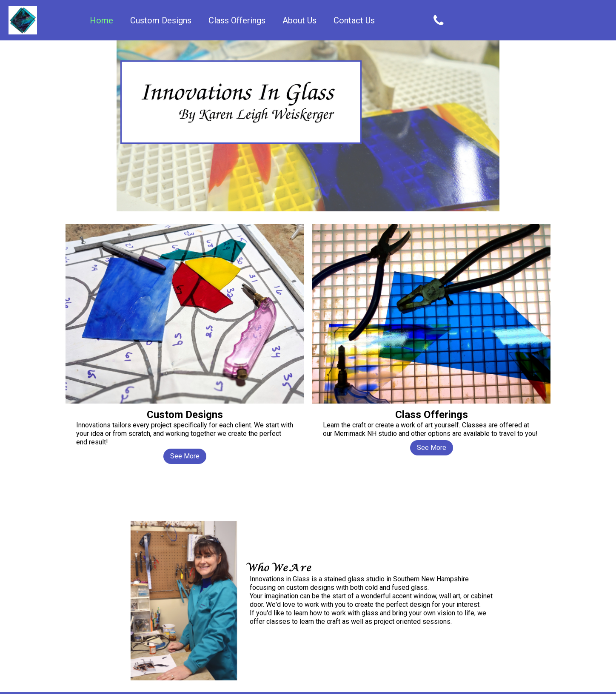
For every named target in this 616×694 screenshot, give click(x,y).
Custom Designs (161, 20)
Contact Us (354, 20)
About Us (299, 20)
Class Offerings (237, 20)
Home (101, 20)
